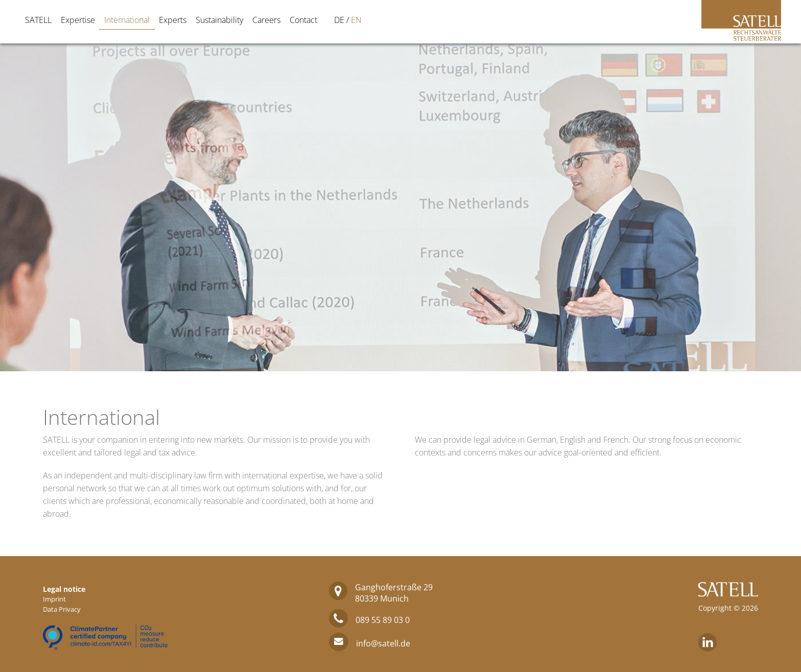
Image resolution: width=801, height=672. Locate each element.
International (127, 20)
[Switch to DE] (339, 20)
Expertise (78, 20)
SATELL (38, 20)
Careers (266, 20)
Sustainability (219, 20)
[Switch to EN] (356, 20)
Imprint (54, 599)
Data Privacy (62, 609)
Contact (303, 20)
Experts (173, 20)
